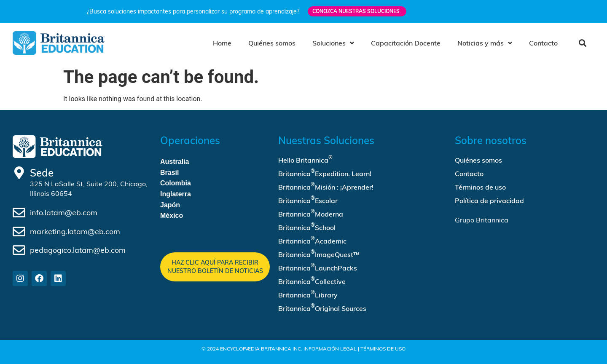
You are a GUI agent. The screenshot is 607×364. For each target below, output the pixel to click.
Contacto (543, 43)
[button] (582, 43)
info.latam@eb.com (64, 213)
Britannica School (307, 227)
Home (222, 43)
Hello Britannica (305, 159)
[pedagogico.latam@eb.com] (19, 250)
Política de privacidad (489, 201)
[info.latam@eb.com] (19, 213)
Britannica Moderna (311, 213)
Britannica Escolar (308, 200)
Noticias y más (485, 43)
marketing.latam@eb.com (75, 232)
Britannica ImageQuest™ (319, 254)
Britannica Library (308, 294)
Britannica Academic (312, 240)
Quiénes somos (272, 43)
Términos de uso (480, 187)
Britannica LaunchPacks (318, 267)
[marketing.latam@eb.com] (19, 232)
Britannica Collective (312, 281)
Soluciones (333, 43)
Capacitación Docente (406, 43)
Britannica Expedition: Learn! (325, 173)
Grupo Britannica (482, 220)
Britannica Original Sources (322, 308)
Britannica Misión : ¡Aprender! (326, 186)
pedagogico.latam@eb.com (78, 250)
